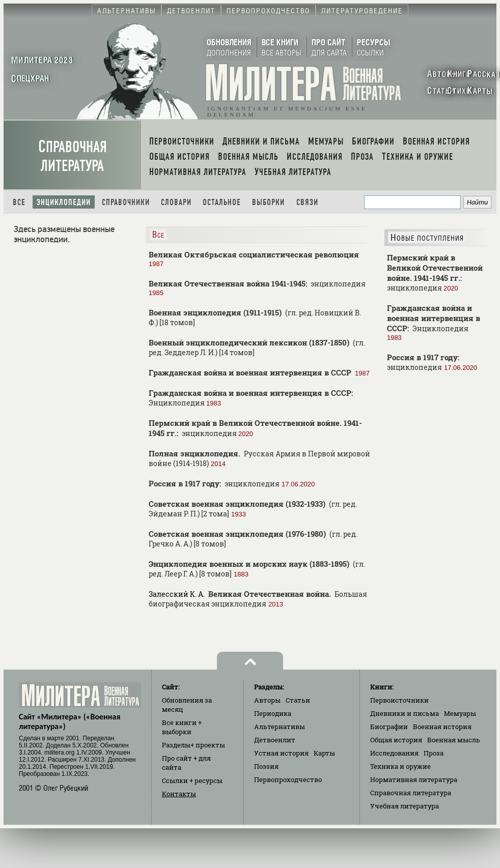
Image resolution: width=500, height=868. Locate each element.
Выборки (268, 202)
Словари (176, 202)
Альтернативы (280, 727)
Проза (434, 753)
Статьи (298, 700)
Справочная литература (73, 156)
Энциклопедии (64, 202)
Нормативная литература (414, 779)
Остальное (222, 202)
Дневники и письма (405, 713)
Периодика (273, 713)
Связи (307, 202)
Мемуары (460, 713)
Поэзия (266, 766)
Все (19, 202)
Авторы (267, 700)
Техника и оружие (400, 766)
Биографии (389, 727)
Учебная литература (405, 806)
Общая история (396, 740)
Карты (324, 753)
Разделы (193, 745)
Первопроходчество (288, 779)
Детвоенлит (275, 740)
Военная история (442, 727)
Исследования (394, 753)
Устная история (281, 753)
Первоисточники (399, 700)
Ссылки (192, 780)
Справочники (126, 202)
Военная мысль (454, 740)
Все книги (182, 727)
